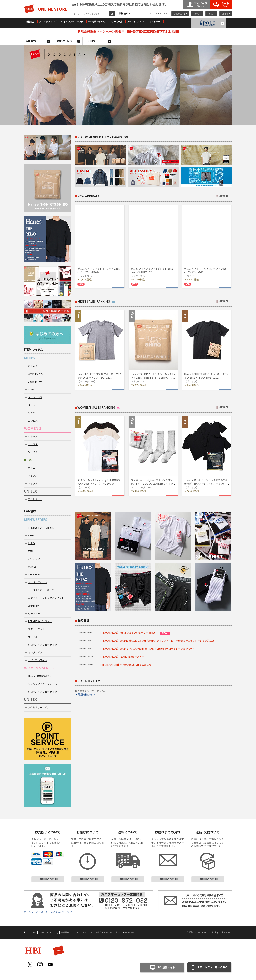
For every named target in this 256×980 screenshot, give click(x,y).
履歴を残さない (86, 695)
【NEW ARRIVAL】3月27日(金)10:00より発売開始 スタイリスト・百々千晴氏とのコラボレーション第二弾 (157, 641)
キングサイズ (35, 653)
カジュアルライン (37, 660)
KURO (211, 14)
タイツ (32, 405)
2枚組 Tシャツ (36, 382)
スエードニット (36, 629)
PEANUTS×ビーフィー (40, 621)
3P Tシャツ (34, 559)
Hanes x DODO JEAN (40, 676)
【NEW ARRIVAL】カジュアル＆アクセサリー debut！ (128, 633)
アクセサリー (35, 499)
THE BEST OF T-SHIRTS (41, 528)
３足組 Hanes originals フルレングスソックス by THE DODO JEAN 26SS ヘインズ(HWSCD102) (153, 484)
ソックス (33, 413)
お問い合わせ (129, 932)
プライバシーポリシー (82, 932)
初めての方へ (30, 932)
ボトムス (33, 366)
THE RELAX (34, 575)
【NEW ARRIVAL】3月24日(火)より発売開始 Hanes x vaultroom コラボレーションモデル (147, 649)
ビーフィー (34, 614)
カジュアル (34, 421)
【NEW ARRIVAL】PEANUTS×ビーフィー (121, 657)
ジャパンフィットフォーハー (44, 684)
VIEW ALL (224, 196)
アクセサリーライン (39, 708)
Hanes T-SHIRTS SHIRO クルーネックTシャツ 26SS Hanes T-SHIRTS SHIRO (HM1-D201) (153, 378)
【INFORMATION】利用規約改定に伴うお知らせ (125, 665)
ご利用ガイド (45, 932)
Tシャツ (32, 390)
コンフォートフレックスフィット (46, 598)
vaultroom (34, 606)
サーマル (33, 637)
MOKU (196, 14)
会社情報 (65, 932)
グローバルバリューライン (42, 645)
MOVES (32, 567)
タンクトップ (35, 397)
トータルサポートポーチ (41, 590)
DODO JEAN (179, 14)
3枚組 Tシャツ (36, 374)
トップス (33, 444)
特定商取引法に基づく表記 (108, 932)
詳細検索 (123, 14)
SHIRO (225, 14)
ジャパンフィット (38, 582)
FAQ (56, 932)
